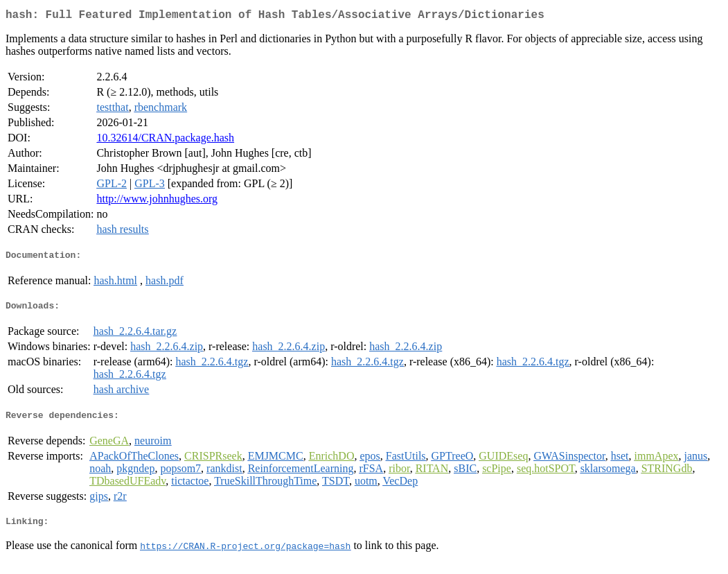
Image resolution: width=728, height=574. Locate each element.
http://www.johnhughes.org (157, 201)
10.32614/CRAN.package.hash (165, 140)
